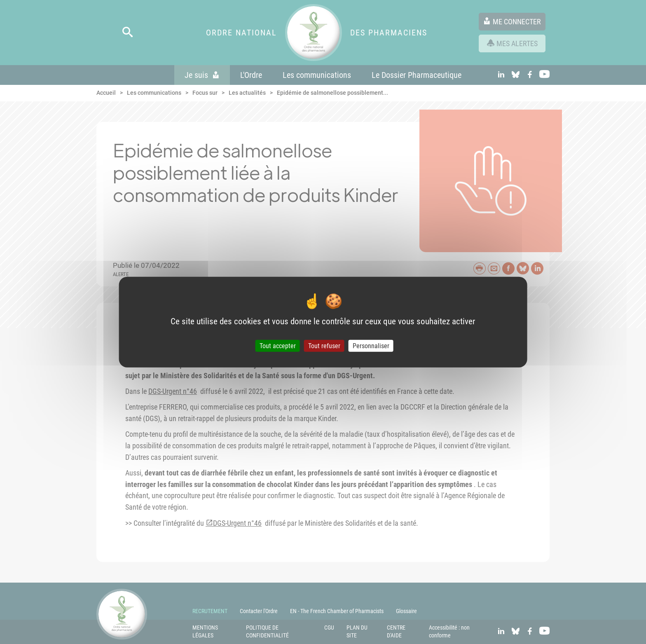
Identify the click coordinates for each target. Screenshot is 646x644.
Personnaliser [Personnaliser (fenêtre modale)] (371, 346)
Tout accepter (278, 346)
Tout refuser (324, 346)
